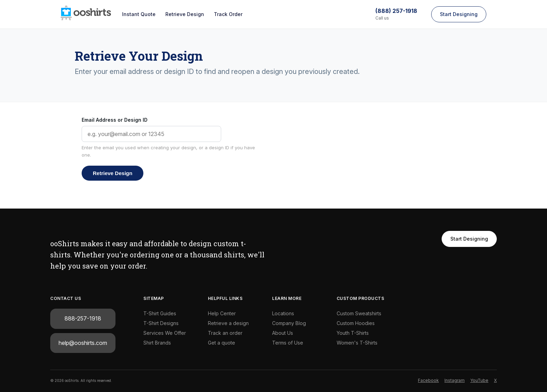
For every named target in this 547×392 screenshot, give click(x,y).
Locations (283, 313)
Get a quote (222, 343)
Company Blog (289, 323)
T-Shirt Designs (161, 323)
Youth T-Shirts (353, 333)
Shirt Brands (157, 343)
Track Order (228, 14)
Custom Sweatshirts (359, 313)
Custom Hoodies (356, 323)
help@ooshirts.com (83, 343)
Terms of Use (288, 343)
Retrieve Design (185, 14)
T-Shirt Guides (160, 313)
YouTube (479, 380)
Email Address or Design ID (115, 120)
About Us (283, 333)
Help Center (222, 313)
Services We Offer (165, 333)
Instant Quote (139, 14)
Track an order (225, 333)
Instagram (455, 380)
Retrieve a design (228, 323)
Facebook (428, 380)
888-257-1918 (83, 318)
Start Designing (459, 14)
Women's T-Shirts (357, 343)
